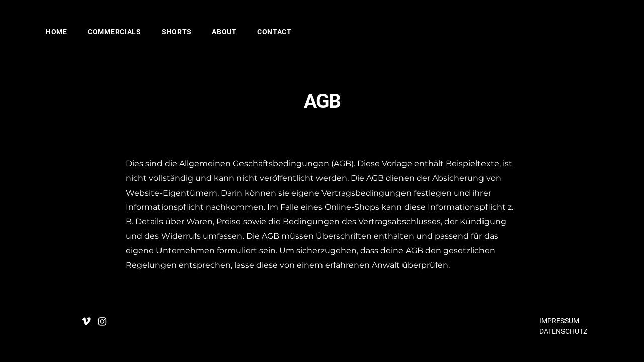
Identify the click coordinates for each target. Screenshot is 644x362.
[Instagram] (102, 321)
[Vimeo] (86, 321)
